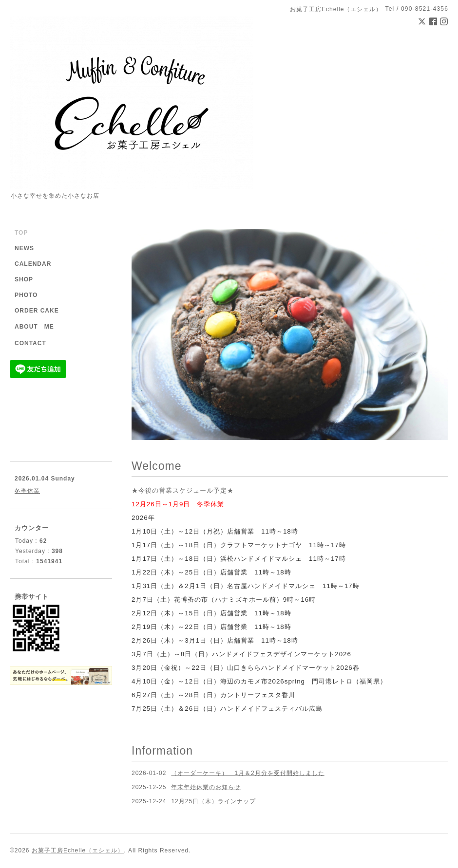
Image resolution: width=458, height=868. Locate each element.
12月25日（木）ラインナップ (213, 801)
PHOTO (26, 295)
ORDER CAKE (37, 311)
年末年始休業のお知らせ (206, 787)
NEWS (24, 248)
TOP (21, 233)
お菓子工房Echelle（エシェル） (78, 850)
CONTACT (30, 343)
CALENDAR (33, 264)
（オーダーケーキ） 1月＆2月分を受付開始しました (248, 773)
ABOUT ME (34, 327)
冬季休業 (27, 491)
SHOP (24, 279)
